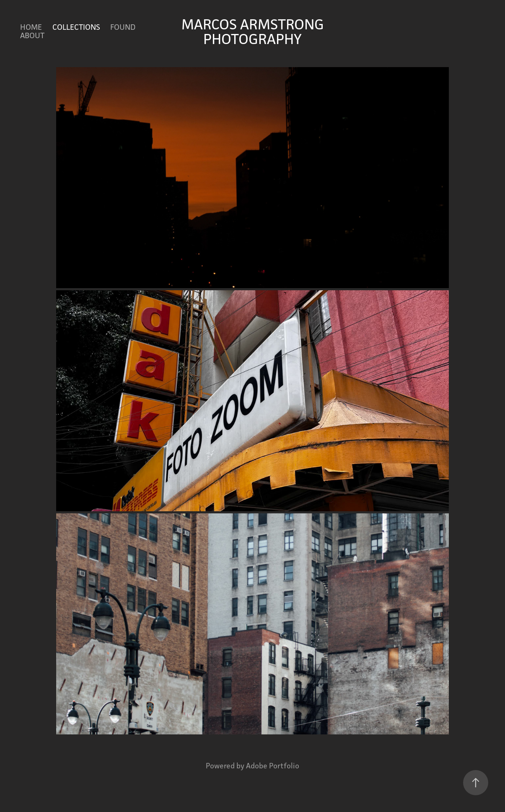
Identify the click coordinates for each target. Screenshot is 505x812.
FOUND (123, 27)
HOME (31, 27)
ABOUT (32, 35)
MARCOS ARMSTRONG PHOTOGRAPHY (254, 31)
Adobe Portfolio (273, 766)
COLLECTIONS (76, 27)
